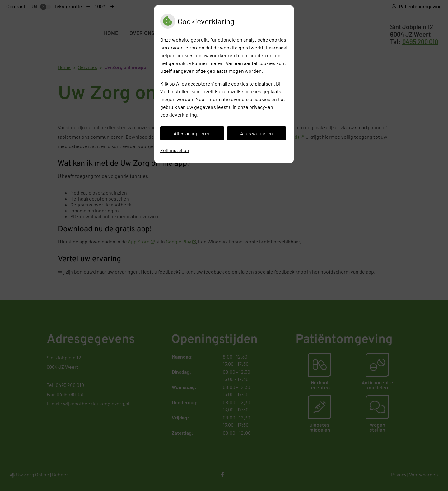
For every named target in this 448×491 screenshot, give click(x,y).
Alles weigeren (257, 133)
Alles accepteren (192, 133)
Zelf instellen (175, 150)
